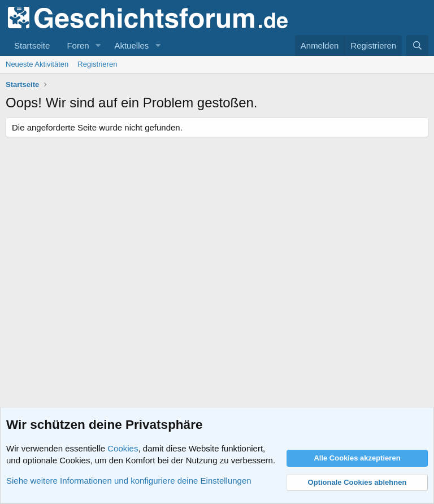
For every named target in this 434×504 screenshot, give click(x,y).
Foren (78, 45)
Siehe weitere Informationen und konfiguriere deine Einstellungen (129, 481)
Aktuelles (131, 45)
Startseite (32, 45)
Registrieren (97, 64)
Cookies (123, 448)
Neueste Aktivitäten (37, 64)
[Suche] (417, 45)
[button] (98, 45)
